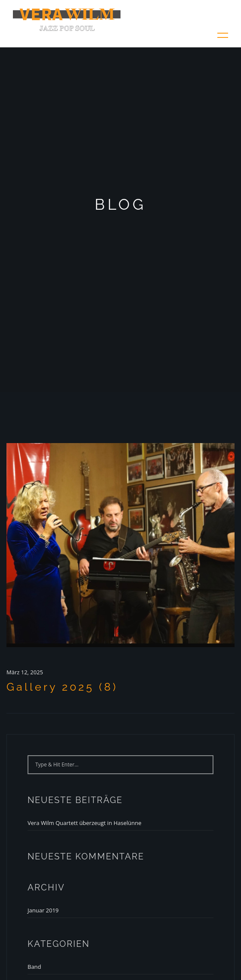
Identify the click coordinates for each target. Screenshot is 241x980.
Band (34, 967)
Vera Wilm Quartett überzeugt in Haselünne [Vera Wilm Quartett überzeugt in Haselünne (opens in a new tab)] (85, 823)
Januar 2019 (43, 910)
